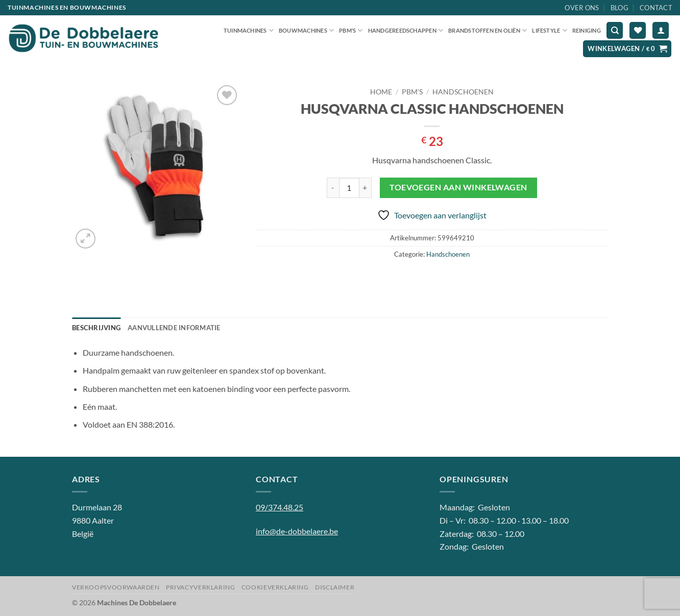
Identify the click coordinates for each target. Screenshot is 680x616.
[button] (661, 30)
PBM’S (351, 30)
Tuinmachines (249, 30)
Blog (620, 8)
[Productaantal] (349, 188)
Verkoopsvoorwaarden (116, 587)
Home (381, 92)
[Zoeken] (615, 30)
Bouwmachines (306, 30)
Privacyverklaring (200, 587)
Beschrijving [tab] (96, 328)
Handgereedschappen (406, 30)
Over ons (582, 8)
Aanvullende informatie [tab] (174, 328)
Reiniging (587, 30)
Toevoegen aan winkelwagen (458, 187)
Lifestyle (549, 30)
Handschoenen (463, 92)
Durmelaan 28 (97, 507)
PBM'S (412, 92)
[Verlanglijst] (638, 30)
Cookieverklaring (275, 587)
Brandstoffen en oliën (488, 30)
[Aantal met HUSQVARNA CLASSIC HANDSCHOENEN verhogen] (366, 188)
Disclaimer (335, 587)
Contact (656, 8)
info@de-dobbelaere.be (297, 531)
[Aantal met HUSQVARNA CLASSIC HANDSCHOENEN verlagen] (333, 188)
